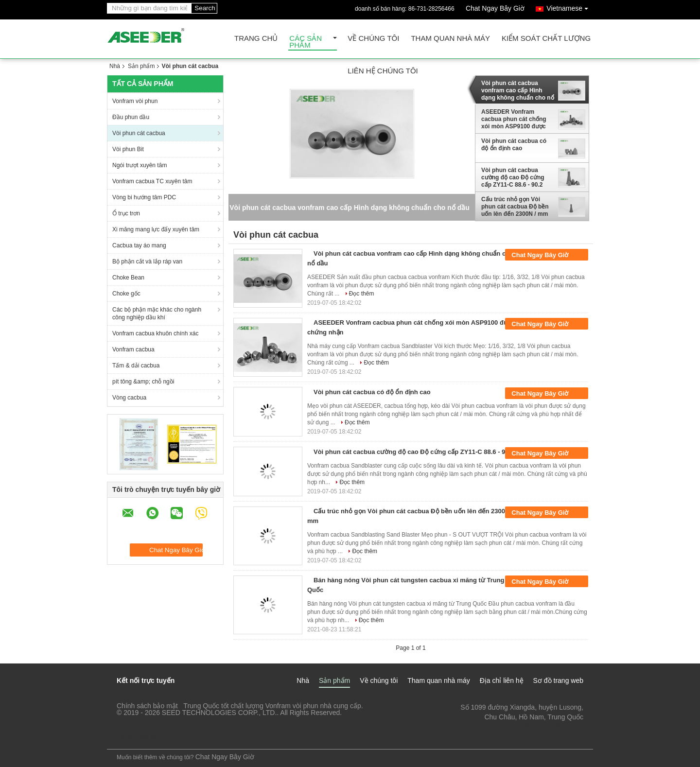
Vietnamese (570, 7)
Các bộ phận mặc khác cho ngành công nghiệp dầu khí (157, 314)
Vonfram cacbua (133, 349)
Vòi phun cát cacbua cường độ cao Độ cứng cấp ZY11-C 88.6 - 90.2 (513, 177)
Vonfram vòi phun (135, 101)
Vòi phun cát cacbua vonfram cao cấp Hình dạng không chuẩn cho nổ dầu (518, 90)
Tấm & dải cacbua (136, 366)
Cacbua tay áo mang (139, 245)
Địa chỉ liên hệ (502, 680)
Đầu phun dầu (131, 117)
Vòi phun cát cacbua (139, 133)
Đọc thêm (362, 294)
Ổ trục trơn (126, 213)
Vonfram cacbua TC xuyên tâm (152, 181)
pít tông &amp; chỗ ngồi (143, 382)
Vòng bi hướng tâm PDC (144, 197)
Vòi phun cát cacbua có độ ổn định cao (514, 145)
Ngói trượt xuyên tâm (140, 165)
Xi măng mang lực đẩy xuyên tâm (156, 229)
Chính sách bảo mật (147, 706)
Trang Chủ (256, 39)
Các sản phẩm (306, 42)
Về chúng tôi (373, 39)
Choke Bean (128, 278)
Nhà (115, 66)
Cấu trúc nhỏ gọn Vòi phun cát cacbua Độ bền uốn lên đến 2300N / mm (515, 207)
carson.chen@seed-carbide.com (534, 727)
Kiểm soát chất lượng (546, 39)
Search (205, 8)
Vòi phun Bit (128, 149)
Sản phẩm (141, 66)
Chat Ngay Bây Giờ (495, 8)
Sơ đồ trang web (558, 680)
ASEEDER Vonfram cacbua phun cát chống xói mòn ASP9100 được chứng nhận (514, 119)
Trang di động (131, 736)
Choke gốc (126, 294)
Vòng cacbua (129, 398)
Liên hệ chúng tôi (383, 71)
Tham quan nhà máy (450, 39)
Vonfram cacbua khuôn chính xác (155, 333)
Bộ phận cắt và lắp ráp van (147, 261)
